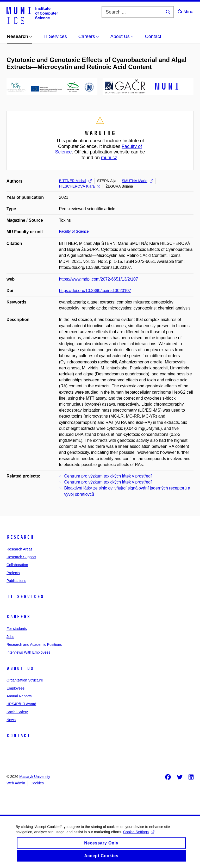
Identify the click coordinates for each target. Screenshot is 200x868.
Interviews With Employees (28, 652)
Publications (16, 581)
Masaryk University (35, 777)
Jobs (10, 637)
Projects (13, 573)
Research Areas (20, 549)
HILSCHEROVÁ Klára (80, 186)
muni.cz (109, 158)
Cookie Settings (139, 837)
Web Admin (16, 783)
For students (17, 629)
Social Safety (17, 712)
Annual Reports (19, 696)
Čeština (186, 12)
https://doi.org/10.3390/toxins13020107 (95, 291)
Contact (18, 736)
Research (20, 537)
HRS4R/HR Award (21, 704)
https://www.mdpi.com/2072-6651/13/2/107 (99, 279)
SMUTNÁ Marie (137, 181)
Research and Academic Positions (34, 644)
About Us (20, 668)
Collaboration (17, 565)
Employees (15, 688)
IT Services (25, 597)
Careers (18, 617)
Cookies (37, 783)
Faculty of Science (74, 231)
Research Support (21, 557)
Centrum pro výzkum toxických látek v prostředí (108, 476)
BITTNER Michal (75, 181)
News (11, 720)
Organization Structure (25, 680)
